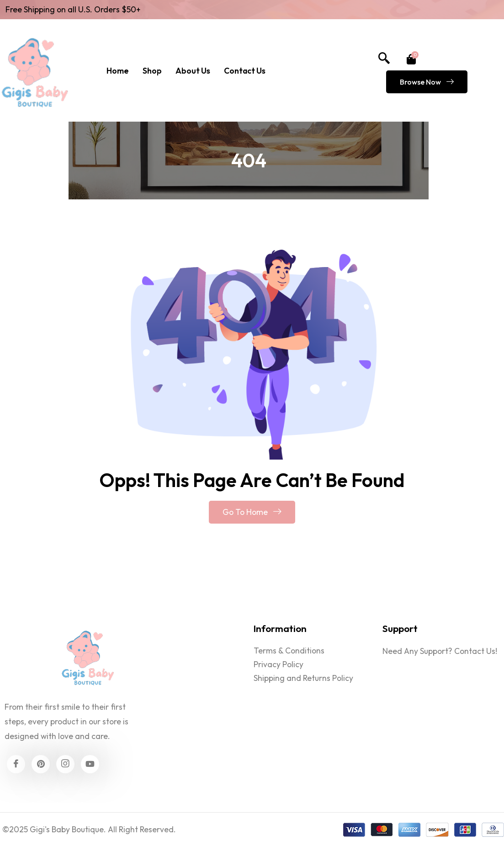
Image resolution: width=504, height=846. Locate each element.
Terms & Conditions (289, 651)
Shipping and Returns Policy (303, 678)
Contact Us (245, 71)
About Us (193, 71)
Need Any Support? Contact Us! (440, 651)
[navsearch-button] (384, 59)
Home (118, 71)
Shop (152, 71)
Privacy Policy (279, 664)
